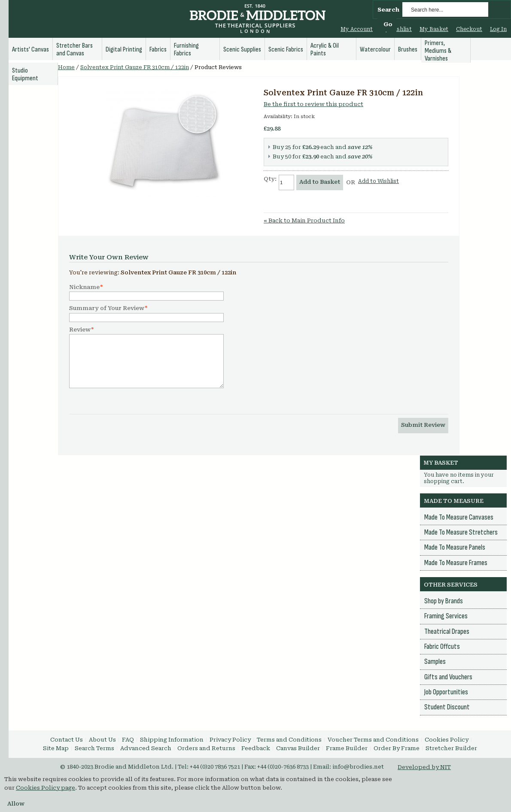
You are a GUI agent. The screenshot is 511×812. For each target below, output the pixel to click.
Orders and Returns (206, 748)
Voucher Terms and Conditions (373, 740)
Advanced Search (146, 748)
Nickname (84, 287)
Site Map (56, 748)
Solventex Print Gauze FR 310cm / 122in (135, 67)
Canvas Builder (298, 748)
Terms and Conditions (289, 740)
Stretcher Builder (451, 748)
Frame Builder (347, 748)
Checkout (469, 29)
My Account (357, 29)
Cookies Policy (447, 740)
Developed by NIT (424, 767)
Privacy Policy (230, 740)
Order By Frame (397, 748)
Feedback (256, 748)
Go (388, 24)
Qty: (270, 179)
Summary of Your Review (107, 308)
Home (66, 67)
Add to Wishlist (379, 181)
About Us (102, 740)
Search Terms (94, 748)
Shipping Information (172, 740)
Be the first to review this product (313, 104)
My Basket (434, 29)
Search (388, 10)
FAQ (128, 740)
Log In (498, 29)
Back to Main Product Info (304, 220)
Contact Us (67, 740)
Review (80, 330)
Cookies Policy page (46, 788)
